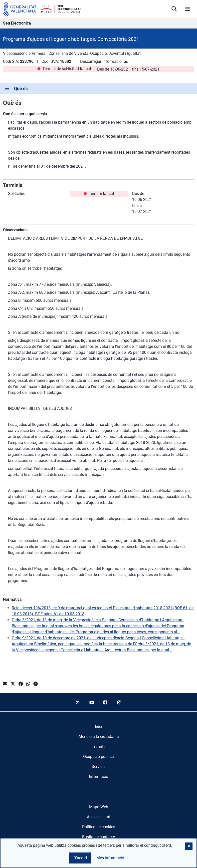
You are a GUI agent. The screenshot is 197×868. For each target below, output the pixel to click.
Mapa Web (99, 807)
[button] (189, 846)
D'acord (80, 858)
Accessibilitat (99, 817)
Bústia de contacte (98, 837)
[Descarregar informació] (126, 61)
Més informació (110, 858)
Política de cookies (99, 827)
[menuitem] (98, 727)
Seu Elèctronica (17, 23)
